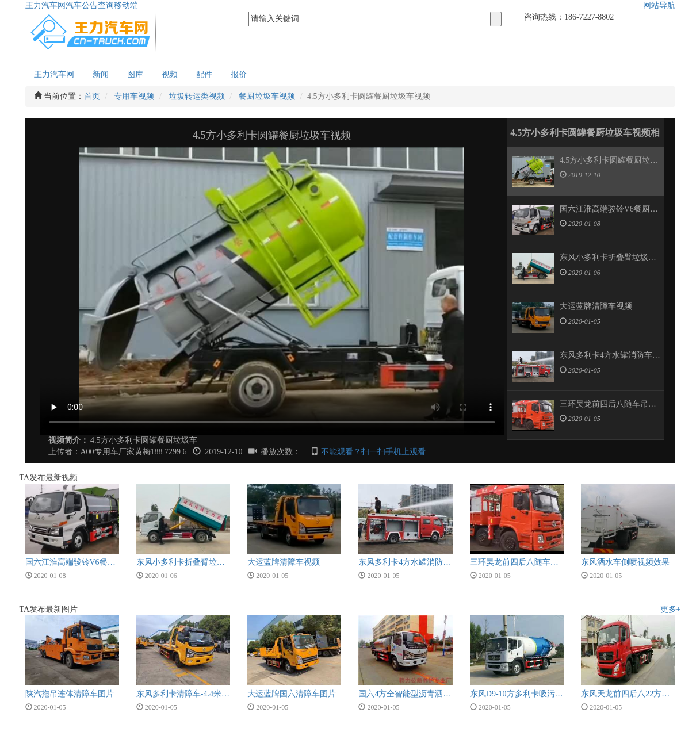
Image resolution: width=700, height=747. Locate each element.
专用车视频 (134, 96)
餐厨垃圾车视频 (267, 96)
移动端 (126, 5)
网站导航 (659, 5)
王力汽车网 (45, 5)
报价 (239, 74)
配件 (204, 74)
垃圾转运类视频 (197, 96)
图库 (135, 74)
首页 (92, 96)
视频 (170, 74)
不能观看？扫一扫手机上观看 (373, 452)
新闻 (101, 74)
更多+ (671, 609)
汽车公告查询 (90, 5)
